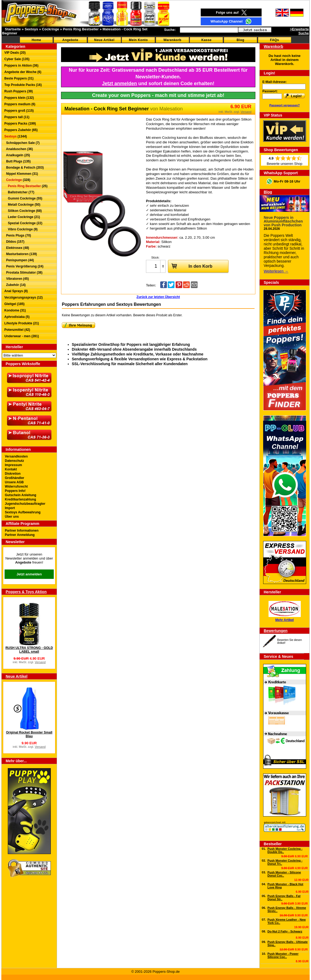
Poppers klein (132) (19, 98)
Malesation (171, 109)
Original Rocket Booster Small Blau (29, 734)
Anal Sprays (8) (16, 291)
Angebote (70, 40)
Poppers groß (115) (19, 111)
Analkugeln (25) (17, 155)
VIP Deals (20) (15, 53)
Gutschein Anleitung (21, 495)
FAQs (275, 40)
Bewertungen (276, 631)
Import (10, 508)
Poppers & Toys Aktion (26, 592)
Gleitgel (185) (14, 304)
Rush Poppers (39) (19, 91)
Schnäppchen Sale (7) (22, 143)
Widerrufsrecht (16, 487)
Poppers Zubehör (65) (21, 130)
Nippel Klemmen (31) (21, 174)
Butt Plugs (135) (17, 161)
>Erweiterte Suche (299, 31)
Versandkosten (16, 456)
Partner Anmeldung (20, 535)
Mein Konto (138, 40)
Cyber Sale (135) (17, 59)
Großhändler (15, 478)
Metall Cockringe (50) (22, 205)
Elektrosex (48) (17, 248)
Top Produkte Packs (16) (23, 85)
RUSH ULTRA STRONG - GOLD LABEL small (29, 650)
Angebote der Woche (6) (23, 72)
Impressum (13, 465)
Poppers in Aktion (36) (21, 66)
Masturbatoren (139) (21, 254)
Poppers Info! (15, 491)
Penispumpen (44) (19, 260)
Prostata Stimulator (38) (23, 273)
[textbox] (209, 30)
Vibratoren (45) (17, 279)
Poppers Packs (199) (20, 124)
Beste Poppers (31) (19, 78)
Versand (40, 662)
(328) (17, 180)
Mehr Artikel (285, 620)
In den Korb (190, 266)
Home (36, 40)
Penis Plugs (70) (18, 235)
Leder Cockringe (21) (22, 217)
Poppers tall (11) (17, 117)
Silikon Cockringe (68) (23, 211)
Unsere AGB (14, 482)
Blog (240, 40)
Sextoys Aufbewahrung (23, 512)
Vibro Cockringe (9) (21, 229)
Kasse (206, 40)
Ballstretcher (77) (19, 192)
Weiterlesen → (276, 271)
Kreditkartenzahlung (20, 499)
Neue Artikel (104, 40)
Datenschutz (14, 461)
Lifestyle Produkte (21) (22, 323)
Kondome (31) (15, 310)
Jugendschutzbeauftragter (25, 504)
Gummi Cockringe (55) (23, 198)
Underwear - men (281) (22, 336)
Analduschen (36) (19, 149)
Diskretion (13, 474)
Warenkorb (172, 40)
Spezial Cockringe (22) (23, 223)
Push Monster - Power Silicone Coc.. (283, 955)
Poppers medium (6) (20, 104)
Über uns (12, 517)
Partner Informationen (22, 531)
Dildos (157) (14, 242)
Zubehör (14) (15, 285)
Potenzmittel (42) (17, 330)
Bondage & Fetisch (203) (24, 168)
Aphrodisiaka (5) (17, 317)
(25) (26, 186)
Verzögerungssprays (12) (24, 297)
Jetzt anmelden (29, 574)
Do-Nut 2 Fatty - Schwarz (285, 931)
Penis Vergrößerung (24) (24, 266)
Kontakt (11, 469)
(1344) (16, 136)
